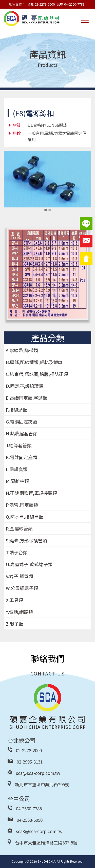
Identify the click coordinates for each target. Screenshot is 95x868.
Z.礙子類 (15, 624)
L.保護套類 (17, 469)
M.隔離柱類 (17, 481)
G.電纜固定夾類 (22, 421)
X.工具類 (14, 600)
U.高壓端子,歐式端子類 (29, 564)
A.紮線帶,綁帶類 (22, 350)
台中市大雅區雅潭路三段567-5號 (46, 843)
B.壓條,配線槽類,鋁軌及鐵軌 (34, 362)
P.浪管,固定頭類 (22, 505)
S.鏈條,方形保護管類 (26, 540)
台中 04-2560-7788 (71, 4)
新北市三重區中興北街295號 (42, 784)
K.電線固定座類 (22, 457)
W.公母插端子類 (22, 588)
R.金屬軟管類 (19, 528)
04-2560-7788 (29, 808)
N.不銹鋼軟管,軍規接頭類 (31, 493)
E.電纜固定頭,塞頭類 (27, 398)
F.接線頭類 (17, 410)
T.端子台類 (17, 552)
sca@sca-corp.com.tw (38, 773)
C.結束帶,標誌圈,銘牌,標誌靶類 (37, 374)
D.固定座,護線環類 (25, 386)
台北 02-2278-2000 (41, 4)
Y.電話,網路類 (19, 612)
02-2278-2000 (29, 750)
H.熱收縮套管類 (22, 433)
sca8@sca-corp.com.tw (39, 831)
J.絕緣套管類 (19, 445)
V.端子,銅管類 (20, 576)
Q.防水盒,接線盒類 (25, 517)
